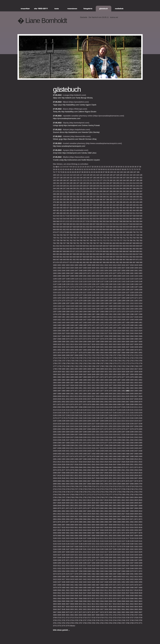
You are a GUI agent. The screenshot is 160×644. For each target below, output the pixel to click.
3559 (132, 596)
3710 (59, 618)
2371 (81, 443)
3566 (72, 599)
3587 (72, 601)
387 (81, 202)
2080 (93, 404)
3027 (102, 528)
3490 (106, 588)
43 (63, 169)
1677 (76, 353)
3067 (93, 533)
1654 (68, 350)
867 (61, 252)
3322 (106, 566)
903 (91, 254)
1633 (68, 347)
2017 (93, 396)
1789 (106, 366)
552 (91, 219)
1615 (81, 344)
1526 (59, 333)
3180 (128, 547)
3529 (93, 593)
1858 (132, 374)
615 (121, 224)
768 (91, 241)
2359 (119, 440)
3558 (128, 596)
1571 (72, 339)
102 (118, 172)
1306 (106, 303)
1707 (115, 355)
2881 (106, 508)
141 (71, 178)
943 (134, 257)
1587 (140, 339)
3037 (55, 530)
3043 (81, 530)
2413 (81, 448)
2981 (85, 522)
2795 (98, 497)
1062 (140, 271)
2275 (119, 429)
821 (88, 246)
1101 (128, 276)
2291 (98, 432)
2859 (102, 506)
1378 (55, 314)
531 (111, 216)
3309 (140, 563)
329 (68, 197)
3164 (59, 547)
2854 (81, 506)
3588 (76, 601)
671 (128, 230)
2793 (89, 497)
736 (74, 238)
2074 (68, 404)
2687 (85, 484)
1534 (93, 333)
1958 (110, 388)
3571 (93, 599)
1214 (72, 293)
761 (68, 241)
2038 (93, 399)
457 (134, 208)
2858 (98, 506)
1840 (55, 374)
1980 (115, 391)
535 (124, 216)
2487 (128, 456)
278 (78, 191)
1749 (115, 361)
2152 (132, 413)
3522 (64, 593)
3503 (72, 590)
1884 (64, 380)
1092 (89, 276)
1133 (85, 282)
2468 (136, 454)
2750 (85, 492)
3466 (93, 585)
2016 (89, 396)
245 (58, 189)
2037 (89, 399)
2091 (140, 404)
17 (90, 167)
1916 (110, 383)
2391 (76, 445)
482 (128, 210)
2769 (76, 495)
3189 (76, 549)
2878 (93, 508)
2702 (59, 486)
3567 (76, 599)
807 (131, 243)
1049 (85, 271)
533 (118, 216)
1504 (55, 331)
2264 (72, 429)
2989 (119, 522)
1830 (102, 372)
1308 (115, 303)
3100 (55, 538)
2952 (140, 517)
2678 (136, 481)
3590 (85, 601)
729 (141, 235)
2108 (123, 407)
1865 (72, 377)
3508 (93, 590)
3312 (64, 566)
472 (94, 210)
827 (108, 246)
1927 (68, 385)
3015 (140, 525)
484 (134, 210)
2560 (81, 467)
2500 (93, 459)
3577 (119, 599)
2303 (59, 435)
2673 (115, 481)
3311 (59, 566)
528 (101, 216)
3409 (119, 577)
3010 (119, 525)
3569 (85, 599)
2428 (55, 451)
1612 (68, 344)
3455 (136, 582)
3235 (93, 555)
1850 (98, 374)
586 (114, 221)
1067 (72, 273)
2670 (102, 481)
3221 (123, 552)
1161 (115, 284)
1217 (85, 293)
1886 (72, 380)
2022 (115, 396)
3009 (115, 525)
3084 (76, 536)
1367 (98, 312)
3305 (123, 563)
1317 (64, 306)
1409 (98, 317)
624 (61, 227)
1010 (98, 265)
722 (118, 235)
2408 (59, 448)
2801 (123, 497)
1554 (89, 336)
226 (84, 186)
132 (131, 175)
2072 (59, 404)
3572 (98, 599)
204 (101, 183)
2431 (68, 451)
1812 (115, 369)
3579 (128, 599)
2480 (98, 456)
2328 (76, 437)
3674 (85, 612)
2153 (136, 413)
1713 (140, 355)
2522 (98, 462)
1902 (140, 380)
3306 (128, 563)
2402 (123, 445)
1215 (76, 293)
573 (71, 221)
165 (61, 180)
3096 (128, 536)
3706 (132, 615)
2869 (55, 508)
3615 (102, 604)
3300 (102, 563)
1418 (136, 317)
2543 (98, 465)
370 (114, 200)
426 (121, 205)
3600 (128, 601)
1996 (93, 394)
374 (128, 200)
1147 (55, 284)
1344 (89, 309)
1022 (59, 268)
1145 (136, 282)
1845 (76, 374)
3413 (136, 577)
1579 (106, 339)
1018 (132, 265)
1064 (59, 273)
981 (81, 262)
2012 (72, 396)
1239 (89, 295)
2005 (132, 394)
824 (98, 246)
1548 (64, 336)
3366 (115, 571)
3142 (55, 544)
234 (111, 186)
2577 (64, 470)
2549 (123, 465)
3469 (106, 585)
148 (94, 178)
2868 (140, 506)
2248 (93, 426)
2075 (72, 404)
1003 (68, 265)
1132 (81, 282)
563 (128, 219)
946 (54, 260)
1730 (123, 358)
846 (81, 249)
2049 (140, 399)
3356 (72, 571)
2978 (72, 522)
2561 (85, 467)
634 (94, 227)
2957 (72, 519)
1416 (128, 317)
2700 (140, 484)
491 (68, 213)
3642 (128, 607)
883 (114, 252)
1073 (98, 273)
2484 (115, 456)
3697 (93, 615)
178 (104, 180)
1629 (140, 344)
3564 (64, 599)
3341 (98, 569)
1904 (59, 383)
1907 (72, 383)
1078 (119, 273)
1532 (85, 333)
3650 (72, 609)
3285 (128, 560)
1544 (136, 333)
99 (109, 172)
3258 (102, 558)
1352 (123, 309)
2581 (81, 470)
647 (138, 227)
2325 (64, 437)
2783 (136, 495)
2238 (140, 424)
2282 (59, 432)
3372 (140, 571)
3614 (98, 604)
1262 (98, 298)
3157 (119, 544)
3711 (64, 618)
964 (114, 260)
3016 (55, 528)
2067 (128, 402)
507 (121, 213)
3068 (98, 533)
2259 (140, 426)
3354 (64, 571)
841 (64, 249)
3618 (115, 604)
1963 (132, 388)
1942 (132, 385)
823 (94, 246)
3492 (115, 588)
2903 (110, 511)
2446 (132, 451)
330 (71, 197)
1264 (106, 298)
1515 (102, 331)
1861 (55, 377)
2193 (128, 418)
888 (131, 252)
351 (141, 197)
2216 (136, 421)
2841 (115, 503)
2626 (93, 476)
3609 (76, 604)
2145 (102, 413)
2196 (140, 418)
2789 (72, 497)
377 (138, 200)
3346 (119, 569)
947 (58, 260)
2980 (81, 522)
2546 (110, 465)
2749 (81, 492)
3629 (72, 607)
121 (94, 175)
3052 (119, 530)
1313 (136, 303)
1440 (140, 320)
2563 (93, 467)
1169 (59, 287)
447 (101, 208)
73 (135, 169)
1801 (68, 369)
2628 (102, 476)
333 (81, 197)
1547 (59, 336)
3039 (64, 530)
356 (68, 200)
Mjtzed (66, 102)
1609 (55, 344)
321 (131, 194)
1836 (128, 372)
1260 (89, 298)
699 (131, 232)
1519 (119, 331)
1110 (76, 279)
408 (61, 205)
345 (121, 197)
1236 (76, 295)
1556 (98, 336)
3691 (68, 615)
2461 (106, 454)
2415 (89, 448)
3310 (55, 566)
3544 (68, 596)
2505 (115, 459)
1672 (55, 353)
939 (121, 257)
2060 (98, 402)
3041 (72, 530)
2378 (110, 443)
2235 (128, 424)
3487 (93, 588)
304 (74, 194)
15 (85, 167)
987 (101, 262)
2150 (123, 413)
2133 (140, 410)
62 (109, 169)
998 (138, 262)
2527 (119, 462)
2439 (102, 451)
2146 (106, 413)
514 (54, 216)
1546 (55, 336)
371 (118, 200)
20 (97, 167)
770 (98, 241)
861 (131, 249)
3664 (132, 609)
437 (68, 208)
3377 (72, 574)
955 (84, 260)
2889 (140, 508)
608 (98, 224)
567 (141, 219)
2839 (106, 503)
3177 (115, 547)
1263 (102, 298)
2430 (64, 451)
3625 (55, 607)
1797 (140, 366)
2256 (128, 426)
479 (118, 210)
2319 (128, 435)
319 (124, 194)
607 (94, 224)
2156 (59, 415)
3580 (132, 599)
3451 (119, 582)
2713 (106, 486)
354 (61, 200)
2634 (128, 476)
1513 (93, 331)
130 (124, 175)
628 (74, 227)
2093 (59, 407)
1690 (132, 353)
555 (101, 219)
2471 (59, 456)
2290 (93, 432)
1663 (106, 350)
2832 (76, 503)
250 (74, 189)
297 (141, 191)
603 (81, 224)
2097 (76, 407)
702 (141, 232)
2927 (123, 514)
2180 (72, 418)
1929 (76, 385)
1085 (59, 276)
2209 (106, 421)
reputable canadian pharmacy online (78, 116)
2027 (136, 396)
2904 (115, 511)
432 (141, 205)
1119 (115, 279)
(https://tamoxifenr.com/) (79, 157)
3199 (119, 549)
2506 (119, 459)
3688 (55, 615)
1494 (102, 328)
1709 (123, 355)
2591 (123, 470)
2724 (64, 489)
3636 (102, 607)
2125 (106, 410)
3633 (89, 607)
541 (54, 219)
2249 (98, 426)
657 (81, 230)
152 (108, 178)
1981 (119, 391)
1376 (136, 312)
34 (131, 167)
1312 (132, 303)
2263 (68, 429)
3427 (106, 579)
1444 (68, 323)
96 (101, 172)
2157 (64, 415)
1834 (119, 372)
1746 (102, 361)
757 (54, 241)
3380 (85, 574)
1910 (85, 383)
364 (94, 200)
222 (71, 186)
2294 (110, 432)
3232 (81, 555)
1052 (98, 271)
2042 (110, 399)
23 (104, 167)
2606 (98, 473)
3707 (136, 615)
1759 (68, 363)
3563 (59, 599)
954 (81, 260)
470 (88, 210)
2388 (64, 445)
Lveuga (66, 95)
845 (78, 249)
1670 (136, 350)
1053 (102, 271)
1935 (102, 385)
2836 (93, 503)
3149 (85, 544)
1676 (72, 353)
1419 (140, 317)
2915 (72, 514)
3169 (81, 547)
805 (124, 243)
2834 (85, 503)
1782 (76, 366)
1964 (136, 388)
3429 (115, 579)
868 (64, 252)
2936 (72, 517)
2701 (55, 486)
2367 (64, 443)
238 (124, 186)
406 (54, 205)
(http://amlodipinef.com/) (79, 123)
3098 (136, 536)
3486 (89, 588)
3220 (119, 552)
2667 (89, 481)
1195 (81, 290)
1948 (68, 388)
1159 (106, 284)
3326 (123, 566)
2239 (55, 426)
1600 (106, 342)
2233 (119, 424)
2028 (140, 396)
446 (98, 208)
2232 (115, 424)
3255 (89, 558)
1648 (132, 347)
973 (54, 262)
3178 (119, 547)
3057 (140, 530)
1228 (132, 293)
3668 (59, 612)
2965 (106, 519)
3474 (128, 585)
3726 (128, 618)
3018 (64, 528)
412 (74, 205)
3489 (102, 588)
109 (54, 175)
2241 (64, 426)
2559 (76, 467)
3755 (72, 623)
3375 (64, 574)
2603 (85, 473)
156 (121, 178)
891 (141, 252)
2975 (59, 522)
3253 (81, 558)
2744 (59, 492)
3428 (110, 579)
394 (104, 202)
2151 (128, 413)
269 (138, 189)
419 (98, 205)
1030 (93, 268)
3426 (102, 579)
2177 (59, 418)
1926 (64, 385)
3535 (119, 593)
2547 (115, 465)
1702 (93, 355)
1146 (140, 282)
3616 (106, 604)
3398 (72, 577)
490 (64, 213)
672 (131, 230)
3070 (106, 533)
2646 (89, 478)
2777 (110, 495)
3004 (93, 525)
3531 (102, 593)
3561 (140, 596)
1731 (128, 358)
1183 (119, 287)
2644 (81, 478)
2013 (76, 396)
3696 (89, 615)
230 (98, 186)
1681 (93, 353)
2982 (89, 522)
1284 (102, 301)
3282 (115, 560)
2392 (81, 445)
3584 (59, 601)
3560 (136, 596)
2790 (76, 497)
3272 (72, 560)
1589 (59, 342)
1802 (72, 369)
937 (114, 257)
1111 (81, 279)
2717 (123, 486)
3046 (93, 530)
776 (118, 241)
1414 (119, 317)
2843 (123, 503)
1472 (98, 325)
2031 (64, 399)
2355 (102, 440)
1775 (136, 363)
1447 (81, 323)
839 (58, 249)
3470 (110, 585)
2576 (59, 470)
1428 (89, 320)
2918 (85, 514)
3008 (110, 525)
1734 (140, 358)
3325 (119, 566)
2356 (106, 440)
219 (61, 186)
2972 (136, 519)
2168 (110, 415)
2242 (68, 426)
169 (74, 180)
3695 (85, 615)
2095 (68, 407)
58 (99, 169)
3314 (72, 566)
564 (131, 219)
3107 (85, 538)
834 (131, 246)
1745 (98, 361)
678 (61, 232)
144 (81, 178)
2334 (102, 437)
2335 (106, 437)
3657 (102, 609)
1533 (89, 333)
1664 (110, 350)
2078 (85, 404)
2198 (59, 421)
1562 (123, 336)
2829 (64, 503)
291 (121, 191)
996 (131, 262)
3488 (98, 588)
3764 (110, 623)
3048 (102, 530)
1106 (59, 279)
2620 (68, 476)
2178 (64, 418)
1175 (85, 287)
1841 (59, 374)
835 (134, 246)
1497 (115, 328)
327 (61, 197)
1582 (119, 339)
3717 (89, 618)
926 (78, 257)
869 (68, 252)
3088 (93, 536)
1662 (102, 350)
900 (81, 254)
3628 (68, 607)
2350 (81, 440)
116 (78, 175)
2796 (102, 497)
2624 (85, 476)
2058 (89, 402)
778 (124, 241)
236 (118, 186)
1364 (85, 312)
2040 (102, 399)
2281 (55, 432)
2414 (85, 448)
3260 (110, 558)
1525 (55, 333)
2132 (136, 410)
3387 (115, 574)
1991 (72, 394)
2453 (72, 454)
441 (81, 208)
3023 (85, 528)
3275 (85, 560)
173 (88, 180)
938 (118, 257)
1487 (72, 328)
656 (78, 230)
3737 (85, 620)
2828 (59, 503)
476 (108, 210)
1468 (81, 325)
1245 (115, 295)
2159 (72, 415)
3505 (81, 590)
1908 (76, 383)
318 (121, 194)
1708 (119, 355)
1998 (102, 394)
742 (94, 238)
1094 (98, 276)
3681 (115, 612)
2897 (85, 511)
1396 (132, 314)
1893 (102, 380)
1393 (119, 314)
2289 (89, 432)
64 (113, 169)
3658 (106, 609)
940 (124, 257)
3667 (55, 612)
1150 (68, 284)
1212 (64, 293)
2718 (128, 486)
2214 (128, 421)
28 (116, 167)
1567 (55, 339)
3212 (85, 552)
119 (88, 175)
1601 (110, 342)
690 (101, 232)
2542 (93, 465)
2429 (59, 451)
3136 (119, 541)
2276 (123, 429)
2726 (72, 489)
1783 (81, 366)
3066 (89, 533)
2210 (110, 421)
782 (138, 241)
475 (104, 210)
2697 (128, 484)
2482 (106, 456)
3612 (89, 604)
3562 (55, 599)
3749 (136, 620)
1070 (85, 273)
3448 (106, 582)
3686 (136, 612)
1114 (93, 279)
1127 (59, 282)
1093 (93, 276)
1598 (98, 342)
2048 (136, 399)
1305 (102, 303)
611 (108, 224)
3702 (115, 615)
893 (58, 254)
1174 (81, 287)
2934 (64, 517)
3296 (85, 563)
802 (114, 243)
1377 (140, 312)
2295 (115, 432)
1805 (85, 369)
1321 (81, 306)
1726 (106, 358)
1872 (102, 377)
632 (88, 227)
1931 (85, 385)
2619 (64, 476)
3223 (132, 552)
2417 (98, 448)
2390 (72, 445)
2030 (59, 399)
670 (124, 230)
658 (84, 230)
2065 (119, 402)
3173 (98, 547)
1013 (110, 265)
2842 (119, 503)
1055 (110, 271)
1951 (81, 388)
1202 (110, 290)
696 (121, 232)
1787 (98, 366)
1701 (89, 355)
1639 (93, 347)
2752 (93, 492)
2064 (115, 402)
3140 (136, 541)
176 (98, 180)
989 (108, 262)
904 (94, 254)
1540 (119, 333)
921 (61, 257)
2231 (110, 424)
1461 (140, 323)
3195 (102, 549)
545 (68, 219)
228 (91, 186)
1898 (123, 380)
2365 (55, 443)
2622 (76, 476)
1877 (123, 377)
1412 (110, 317)
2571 (128, 467)
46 (70, 169)
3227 (59, 555)
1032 (102, 268)
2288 (85, 432)
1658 (85, 350)
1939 (119, 385)
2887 (132, 508)
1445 (72, 323)
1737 (64, 361)
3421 (81, 579)
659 (88, 230)
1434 (115, 320)
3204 (140, 549)
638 (108, 227)
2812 (81, 500)
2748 (76, 492)
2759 (123, 492)
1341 (76, 309)
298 (54, 194)
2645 (85, 478)
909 (111, 254)
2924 (110, 514)
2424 (128, 448)
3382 (93, 574)
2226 (89, 424)
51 (82, 169)
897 (71, 254)
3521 (59, 593)
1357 (55, 312)
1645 (119, 347)
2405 (136, 445)
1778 (59, 366)
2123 (98, 410)
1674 (64, 353)
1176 (89, 287)
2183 (85, 418)
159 (131, 178)
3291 (64, 563)
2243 (72, 426)
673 (134, 230)
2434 (81, 451)
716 (98, 235)
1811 (110, 369)
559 (114, 219)
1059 (128, 271)
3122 (59, 541)
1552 (81, 336)
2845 (132, 503)
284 (98, 191)
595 (54, 224)
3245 (136, 555)
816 (71, 246)
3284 (123, 560)
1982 (123, 391)
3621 (128, 604)
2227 (93, 424)
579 (91, 221)
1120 (119, 279)
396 (111, 202)
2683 (68, 484)
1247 (123, 295)
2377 (106, 443)
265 (124, 189)
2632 (119, 476)
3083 (72, 536)
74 (137, 169)
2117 (72, 410)
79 (61, 172)
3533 (110, 593)
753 (131, 238)
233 (108, 186)
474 (101, 210)
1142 (123, 282)
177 (101, 180)
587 (118, 221)
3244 (132, 555)
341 (108, 197)
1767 (102, 363)
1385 (85, 314)
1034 (110, 268)
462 (61, 210)
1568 (59, 339)
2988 (115, 522)
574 (74, 221)
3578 (123, 599)
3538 (132, 593)
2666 (85, 481)
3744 (115, 620)
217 (54, 186)
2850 (64, 506)
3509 (98, 590)
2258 (136, 426)
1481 (136, 325)
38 (140, 167)
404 (138, 202)
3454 (132, 582)
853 (104, 249)
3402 (89, 577)
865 (54, 252)
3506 (85, 590)
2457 (89, 454)
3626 (59, 607)
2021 (110, 396)
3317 (85, 566)
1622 (110, 344)
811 (54, 246)
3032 (123, 528)
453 (121, 208)
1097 (110, 276)
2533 (55, 465)
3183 (140, 547)
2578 (68, 470)
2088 (128, 404)
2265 (76, 429)
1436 (123, 320)
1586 (136, 339)
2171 (123, 415)
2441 (110, 451)
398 (118, 202)
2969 (123, 519)
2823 (128, 500)
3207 (64, 552)
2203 (81, 421)
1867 (81, 377)
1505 (59, 331)
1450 (93, 323)
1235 (72, 295)
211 (124, 183)
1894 (106, 380)
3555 (115, 596)
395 (108, 202)
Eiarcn (66, 109)
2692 (106, 484)
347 (128, 197)
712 (84, 235)
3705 (128, 615)
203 (98, 183)
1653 (64, 350)
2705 (72, 486)
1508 (72, 331)
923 (68, 257)
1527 (64, 333)
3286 (132, 560)
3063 (76, 533)
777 (121, 241)
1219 (93, 293)
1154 (85, 284)
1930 (81, 385)
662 (98, 230)
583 (104, 221)
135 (141, 175)
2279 (136, 429)
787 (64, 243)
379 (54, 202)
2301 (140, 432)
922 (64, 257)
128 (118, 175)
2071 (55, 404)
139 (64, 178)
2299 (132, 432)
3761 (98, 623)
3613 (93, 604)
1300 (81, 303)
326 (58, 197)
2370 (76, 443)
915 (131, 254)
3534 (115, 593)
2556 (64, 467)
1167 (140, 284)
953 (78, 260)
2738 (123, 489)
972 (141, 260)
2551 (132, 465)
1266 (115, 298)
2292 (102, 432)
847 (84, 249)
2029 (55, 399)
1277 (72, 301)
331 (74, 197)
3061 (68, 533)
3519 (140, 590)
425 (118, 205)
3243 (128, 555)
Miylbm (66, 157)
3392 (136, 574)
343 (114, 197)
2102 (98, 407)
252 (81, 189)
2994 (140, 522)
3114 (115, 538)
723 (121, 235)
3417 (64, 579)
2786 (59, 497)
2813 (85, 500)
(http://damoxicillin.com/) (80, 136)
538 (134, 216)
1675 (68, 353)
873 (81, 252)
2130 (128, 410)
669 (121, 230)
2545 (106, 465)
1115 (98, 279)
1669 (132, 350)
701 (138, 232)
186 (131, 180)
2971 (132, 519)
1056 (115, 271)
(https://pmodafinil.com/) (79, 102)
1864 (68, 377)
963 (111, 260)
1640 (98, 347)
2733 (102, 489)
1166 (136, 284)
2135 (59, 413)
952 (74, 260)
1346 (98, 309)
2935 (68, 517)
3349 (132, 569)
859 (124, 249)
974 (58, 262)
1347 (102, 309)
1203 (115, 290)
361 (84, 200)
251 (78, 189)
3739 (93, 620)
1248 (128, 295)
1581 (115, 339)
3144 (64, 544)
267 (131, 189)
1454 (110, 323)
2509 (132, 459)
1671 (140, 350)
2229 (102, 424)
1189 (55, 290)
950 (68, 260)
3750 (140, 620)
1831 (106, 372)
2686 (81, 484)
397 (114, 202)
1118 (110, 279)
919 (54, 257)
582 (101, 221)
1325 (98, 306)
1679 (85, 353)
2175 (140, 415)
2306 (72, 435)
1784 (85, 366)
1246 (119, 295)
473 (98, 210)
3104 (72, 538)
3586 (68, 601)
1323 (89, 306)
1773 (128, 363)
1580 (110, 339)
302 (68, 194)
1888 (81, 380)
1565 (136, 336)
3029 (110, 528)
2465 (123, 454)
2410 (68, 448)
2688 (89, 484)
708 (71, 235)
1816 (132, 369)
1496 (110, 328)
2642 (72, 478)
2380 (119, 443)
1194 (76, 290)
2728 (81, 489)
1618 (93, 344)
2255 (123, 426)
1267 (119, 298)
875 (88, 252)
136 (54, 178)
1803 (76, 369)
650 (58, 230)
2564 (98, 467)
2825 (136, 500)
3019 (68, 528)
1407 (89, 317)
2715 (115, 486)
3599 (123, 601)
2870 (59, 508)
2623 (81, 476)
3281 (110, 560)
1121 (123, 279)
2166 (102, 415)
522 (81, 216)
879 (101, 252)
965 (118, 260)
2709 (89, 486)
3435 (140, 579)
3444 (89, 582)
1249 (132, 295)
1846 (81, 374)
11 (76, 167)
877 (94, 252)
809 (138, 243)
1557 (102, 336)
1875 (115, 377)
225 (81, 186)
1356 (140, 309)
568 (54, 221)
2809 (68, 500)
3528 (89, 593)
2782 (132, 495)
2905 (119, 511)
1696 (68, 355)
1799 (59, 369)
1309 (119, 303)
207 (111, 183)
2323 (55, 437)
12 (78, 167)
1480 (132, 325)
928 (84, 257)
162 (141, 178)
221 (68, 186)
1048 (81, 271)
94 (97, 172)
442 (84, 208)
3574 (106, 599)
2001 (115, 394)
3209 (72, 552)
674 (138, 230)
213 (131, 183)
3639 (115, 607)
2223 (76, 424)
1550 (72, 336)
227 (88, 186)
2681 (59, 484)
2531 (136, 462)
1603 (119, 342)
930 (91, 257)
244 (54, 189)
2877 (89, 508)
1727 (110, 358)
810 (141, 243)
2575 (55, 470)
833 (128, 246)
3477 (140, 585)
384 (71, 202)
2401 (119, 445)
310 (94, 194)
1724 (98, 358)
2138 (72, 413)
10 (74, 167)
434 (58, 208)
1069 (81, 273)
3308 (136, 563)
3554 (110, 596)
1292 (136, 301)
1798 (55, 369)
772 (104, 241)
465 (71, 210)
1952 (85, 388)
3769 (132, 623)
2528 (123, 462)
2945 (110, 517)
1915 (106, 383)
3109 (93, 538)
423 (111, 205)
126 (111, 175)
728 (138, 235)
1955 (98, 388)
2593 (132, 470)
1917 (115, 383)
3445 (93, 582)
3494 (123, 588)
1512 (89, 331)
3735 (76, 620)
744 (101, 238)
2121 (89, 410)
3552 (102, 596)
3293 (72, 563)
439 (74, 208)
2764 (55, 495)
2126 (110, 410)
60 (104, 169)
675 (141, 230)
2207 (98, 421)
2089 (132, 404)
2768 (72, 495)
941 (128, 257)
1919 (123, 383)
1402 (68, 317)
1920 (128, 383)
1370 (110, 312)
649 (54, 230)
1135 (93, 282)
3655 (93, 609)
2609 (110, 473)
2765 (59, 495)
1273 (55, 301)
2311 (93, 435)
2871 (64, 508)
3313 (68, 566)
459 (141, 208)
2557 (68, 467)
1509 (76, 331)
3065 (85, 533)
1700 (85, 355)
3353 (59, 571)
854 (108, 249)
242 (138, 186)
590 (128, 221)
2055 (76, 402)
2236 (132, 424)
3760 (93, 623)
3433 (132, 579)
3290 (59, 563)
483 (131, 210)
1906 (68, 383)
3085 (81, 536)
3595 (106, 601)
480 (121, 210)
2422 (119, 448)
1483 (55, 328)
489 (61, 213)
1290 (128, 301)
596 (58, 224)
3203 (136, 549)
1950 (76, 388)
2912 (59, 514)
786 (61, 243)
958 (94, 260)
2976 (64, 522)
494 (78, 213)
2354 (98, 440)
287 (108, 191)
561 (121, 219)
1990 (68, 394)
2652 (115, 478)
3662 (123, 609)
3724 (119, 618)
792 (81, 243)
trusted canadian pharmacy (74, 143)
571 (64, 221)
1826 (85, 372)
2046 (128, 399)
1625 (123, 344)
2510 (136, 459)
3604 (55, 604)
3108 (89, 538)
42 (61, 169)
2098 (81, 407)
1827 (89, 372)
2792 (85, 497)
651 (61, 230)
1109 (72, 279)
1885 (68, 380)
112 (64, 175)
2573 (136, 467)
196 (74, 183)
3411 (128, 577)
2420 (110, 448)
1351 (119, 309)
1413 (115, 317)
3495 (128, 588)
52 (85, 169)
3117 (128, 538)
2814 (89, 500)
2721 (140, 486)
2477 (85, 456)
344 (118, 197)
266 (128, 189)
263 (118, 189)
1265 (110, 298)
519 (71, 216)
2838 (102, 503)
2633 (123, 476)
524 (88, 216)
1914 (102, 383)
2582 (85, 470)
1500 (128, 328)
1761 (76, 363)
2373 (89, 443)
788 (68, 243)
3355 (68, 571)
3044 (85, 530)
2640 (64, 478)
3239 (110, 555)
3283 (119, 560)
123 (101, 175)
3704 (123, 615)
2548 (119, 465)
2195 (136, 418)
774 (111, 241)
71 (130, 169)
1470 (89, 325)
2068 (132, 402)
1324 (93, 306)
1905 (64, 383)
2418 (102, 448)
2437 (93, 451)
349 (134, 197)
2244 (76, 426)
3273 (76, 560)
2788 (68, 497)
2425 (132, 448)
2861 (110, 506)
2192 (123, 418)
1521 (128, 331)
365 (98, 200)
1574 (85, 339)
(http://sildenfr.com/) (78, 95)
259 (104, 189)
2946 (115, 517)
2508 (128, 459)
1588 (55, 342)
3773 (59, 626)
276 (71, 191)
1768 (106, 363)
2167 (106, 415)
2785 (55, 497)
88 (82, 172)
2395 (93, 445)
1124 (136, 279)
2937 (76, 517)
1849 (93, 374)
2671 (106, 481)
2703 (64, 486)
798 (101, 243)
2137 (68, 413)
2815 (93, 500)
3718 (93, 618)
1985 (136, 391)
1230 (140, 293)
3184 (55, 549)
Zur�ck (56, 167)
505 (114, 213)
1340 (72, 309)
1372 (119, 312)
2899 (93, 511)
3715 (81, 618)
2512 (55, 462)
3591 (89, 601)
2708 (85, 486)
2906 (123, 511)
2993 (136, 522)
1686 (115, 353)
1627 (132, 344)
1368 (102, 312)
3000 (76, 525)
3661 (119, 609)
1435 (119, 320)
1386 (89, 314)
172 (84, 180)
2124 (102, 410)
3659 (110, 609)
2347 (68, 440)
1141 (119, 282)
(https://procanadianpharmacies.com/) (109, 116)
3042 (76, 530)
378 (141, 200)
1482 (140, 325)
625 (64, 227)
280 (84, 191)
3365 (110, 571)
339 (101, 197)
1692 (140, 353)
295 (134, 191)
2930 (136, 514)
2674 (119, 481)
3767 (123, 623)
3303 (115, 563)
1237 (81, 295)
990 (111, 262)
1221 (102, 293)
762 (71, 241)
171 (81, 180)
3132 (102, 541)
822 (91, 246)
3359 (85, 571)
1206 (128, 290)
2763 (140, 492)
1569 (64, 339)
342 (111, 197)
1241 (98, 295)
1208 (136, 290)
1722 (89, 358)
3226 (55, 555)
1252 (55, 298)
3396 (64, 577)
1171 (68, 287)
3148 (81, 544)
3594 (102, 601)
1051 (93, 271)
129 (121, 175)
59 (101, 169)
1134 (89, 282)
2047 (132, 399)
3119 (136, 538)
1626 (128, 344)
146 (88, 178)
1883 (59, 380)
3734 (72, 620)
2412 (76, 448)
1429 (93, 320)
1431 (102, 320)
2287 (81, 432)
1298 (72, 303)
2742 (140, 489)
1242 (102, 295)
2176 (55, 418)
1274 (59, 301)
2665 (81, 481)
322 (134, 194)
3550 (93, 596)
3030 (115, 528)
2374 (93, 443)
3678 (102, 612)
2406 (140, 445)
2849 (59, 506)
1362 (76, 312)
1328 (110, 306)
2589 (115, 470)
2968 (119, 519)
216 (141, 183)
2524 (106, 462)
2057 (85, 402)
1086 (64, 276)
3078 (140, 533)
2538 (76, 465)
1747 (106, 361)
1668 (128, 350)
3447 (102, 582)
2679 (140, 481)
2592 (128, 470)
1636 (81, 347)
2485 (119, 456)
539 (138, 216)
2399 (110, 445)
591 (131, 221)
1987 (55, 394)
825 (101, 246)
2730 (89, 489)
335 (88, 197)
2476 (81, 456)
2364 (140, 440)
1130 (72, 282)
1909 (81, 383)
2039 (98, 399)
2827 (55, 503)
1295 (59, 303)
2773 (93, 495)
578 (88, 221)
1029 (89, 268)
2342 (136, 437)
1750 (119, 361)
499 (94, 213)
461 (58, 210)
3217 (106, 552)
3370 (132, 571)
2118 (76, 410)
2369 (72, 443)
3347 (123, 569)
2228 (98, 424)
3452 (123, 582)
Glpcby (66, 123)
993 (121, 262)
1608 (140, 342)
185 (128, 180)
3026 (98, 528)
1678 (81, 353)
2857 (93, 506)
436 (64, 208)
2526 (115, 462)
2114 (59, 410)
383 (68, 202)
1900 (132, 380)
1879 (132, 377)
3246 (140, 555)
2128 (119, 410)
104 (125, 172)
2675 (123, 481)
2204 (85, 421)
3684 (128, 612)
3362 (98, 571)
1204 (119, 290)
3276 (89, 560)
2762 (136, 492)
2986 (106, 522)
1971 (76, 391)
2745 (64, 492)
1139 (110, 282)
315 (111, 194)
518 (68, 216)
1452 (102, 323)
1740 (76, 361)
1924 (55, 385)
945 (141, 257)
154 (114, 178)
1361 (72, 312)
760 (64, 241)
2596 (55, 473)
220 (64, 186)
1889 (85, 380)
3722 (110, 618)
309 (91, 194)
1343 (85, 309)
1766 (98, 363)
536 (128, 216)
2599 (68, 473)
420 (101, 205)
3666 (140, 609)
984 (91, 262)
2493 (64, 459)
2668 (93, 481)
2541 (89, 465)
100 (111, 172)
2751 (89, 492)
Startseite (84, 17)
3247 (55, 558)
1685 (110, 353)
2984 (98, 522)
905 (98, 254)
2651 (110, 478)
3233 (85, 555)
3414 (140, 577)
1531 (81, 333)
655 (74, 230)
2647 (93, 478)
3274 (81, 560)
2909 (136, 511)
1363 (81, 312)
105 (128, 172)
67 (120, 169)
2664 (76, 481)
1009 (93, 265)
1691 (136, 353)
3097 (132, 536)
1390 (106, 314)
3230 (72, 555)
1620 (102, 344)
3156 (115, 544)
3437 (59, 582)
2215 (132, 421)
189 (141, 180)
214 (134, 183)
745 (104, 238)
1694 (59, 355)
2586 (102, 470)
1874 (110, 377)
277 (74, 191)
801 (111, 243)
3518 (136, 590)
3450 (115, 582)
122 (98, 175)
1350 (115, 309)
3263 (123, 558)
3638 (110, 607)
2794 (93, 497)
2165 (98, 415)
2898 (89, 511)
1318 (68, 306)
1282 (93, 301)
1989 (64, 394)
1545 (140, 333)
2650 (106, 478)
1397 (136, 314)
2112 (140, 407)
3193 (93, 549)
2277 (128, 429)
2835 (89, 503)
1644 (115, 347)
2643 (76, 478)
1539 (115, 333)
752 (128, 238)
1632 (64, 347)
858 (121, 249)
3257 (98, 558)
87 (80, 172)
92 (92, 172)
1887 (76, 380)
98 (106, 172)
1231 (55, 295)
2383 (132, 443)
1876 (119, 377)
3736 (81, 620)
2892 (64, 511)
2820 (115, 500)
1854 (115, 374)
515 (58, 216)
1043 (59, 271)
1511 (85, 331)
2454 (76, 454)
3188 (72, 549)
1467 (76, 325)
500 (98, 213)
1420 (55, 320)
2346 (64, 440)
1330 (119, 306)
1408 (93, 317)
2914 (68, 514)
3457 (55, 585)
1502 (136, 328)
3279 (102, 560)
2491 (55, 459)
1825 (81, 372)
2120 (85, 410)
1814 (123, 369)
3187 (68, 549)
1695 (64, 355)
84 (73, 172)
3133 (106, 541)
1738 (68, 361)
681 (71, 232)
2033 (72, 399)
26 (112, 167)
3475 (132, 585)
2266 (81, 429)
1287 (115, 301)
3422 (85, 579)
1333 (132, 306)
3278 (98, 560)
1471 (93, 325)
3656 (98, 609)
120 (91, 175)
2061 (102, 402)
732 (61, 238)
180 (111, 180)
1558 (106, 336)
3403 (93, 577)
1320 (76, 306)
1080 (128, 273)
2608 (106, 473)
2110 (132, 407)
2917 (81, 514)
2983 (93, 522)
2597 (59, 473)
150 (101, 178)
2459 (98, 454)
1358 (59, 312)
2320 (132, 435)
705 (61, 235)
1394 (123, 314)
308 (88, 194)
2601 (76, 473)
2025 (128, 396)
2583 (89, 470)
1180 (106, 287)
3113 (110, 538)
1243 (106, 295)
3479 (59, 588)
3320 (98, 566)
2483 (110, 456)
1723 (93, 358)
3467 (98, 585)
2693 (110, 484)
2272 (106, 429)
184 (124, 180)
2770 (81, 495)
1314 (140, 303)
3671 (72, 612)
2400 (115, 445)
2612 (123, 473)
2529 (128, 462)
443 (88, 208)
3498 (140, 588)
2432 (72, 451)
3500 (59, 590)
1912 (93, 383)
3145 (68, 544)
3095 (123, 536)
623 (58, 227)
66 (118, 169)
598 (64, 224)
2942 (98, 517)
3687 (140, 612)
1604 (123, 342)
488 (58, 213)
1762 (81, 363)
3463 (81, 585)
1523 (136, 331)
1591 (68, 342)
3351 (140, 569)
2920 (93, 514)
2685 (76, 484)
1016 (123, 265)
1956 (102, 388)
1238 (85, 295)
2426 (136, 448)
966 (121, 260)
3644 (136, 607)
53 (87, 169)
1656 (76, 350)
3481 (68, 588)
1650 (140, 347)
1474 (106, 325)
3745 (119, 620)
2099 (85, 407)
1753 (132, 361)
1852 (106, 374)
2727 (76, 489)
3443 (85, 582)
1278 (76, 301)
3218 (110, 552)
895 (64, 254)
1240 (93, 295)
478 (114, 210)
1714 (55, 358)
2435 (85, 451)
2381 (123, 443)
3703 (119, 615)
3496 (132, 588)
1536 (102, 333)
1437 (128, 320)
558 (111, 219)
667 (114, 230)
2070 (140, 402)
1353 (128, 309)
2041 (106, 399)
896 (68, 254)
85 (75, 172)
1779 (64, 366)
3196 (106, 549)
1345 (93, 309)
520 (74, 216)
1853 (110, 374)
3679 (106, 612)
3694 (81, 615)
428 (128, 205)
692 (108, 232)
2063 (110, 402)
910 (114, 254)
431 (138, 205)
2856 (89, 506)
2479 (93, 456)
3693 (76, 615)
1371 (115, 312)
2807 (59, 500)
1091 (85, 276)
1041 (140, 268)
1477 (119, 325)
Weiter (73, 626)
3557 (123, 596)
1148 (59, 284)
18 (93, 167)
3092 (110, 536)
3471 (115, 585)
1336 (55, 309)
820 (84, 246)
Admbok (66, 136)
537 (131, 216)
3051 (115, 530)
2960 (85, 519)
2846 (136, 503)
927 (81, 257)
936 (111, 257)
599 (68, 224)
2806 (55, 500)
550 (84, 219)
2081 (98, 404)
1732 (132, 358)
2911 (55, 514)
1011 (102, 265)
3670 (68, 612)
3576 (115, 599)
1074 (102, 273)
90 (87, 172)
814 (64, 246)
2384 (136, 443)
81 (66, 172)
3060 (64, 533)
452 (118, 208)
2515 (68, 462)
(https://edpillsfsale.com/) (80, 130)
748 (114, 238)
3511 (106, 590)
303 (71, 194)
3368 (123, 571)
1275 (64, 301)
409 (64, 205)
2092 (55, 407)
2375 (98, 443)
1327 (106, 306)
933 (101, 257)
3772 (55, 626)
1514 (98, 331)
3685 (132, 612)
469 (84, 210)
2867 (136, 506)
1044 (64, 271)
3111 (102, 538)
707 (68, 235)
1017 (128, 265)
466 (74, 210)
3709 (55, 618)
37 (138, 167)
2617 (55, 476)
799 (104, 243)
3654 (89, 609)
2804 (136, 497)
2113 (55, 410)
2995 (55, 525)
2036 (85, 399)
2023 (119, 396)
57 (97, 169)
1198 (93, 290)
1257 (76, 298)
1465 (68, 325)
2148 (115, 413)
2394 (89, 445)
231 (101, 186)
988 (104, 262)
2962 (93, 519)
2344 (55, 440)
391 (94, 202)
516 (61, 216)
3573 (102, 599)
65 (116, 169)
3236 (98, 555)
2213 (123, 421)
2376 (102, 443)
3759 (89, 623)
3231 (76, 555)
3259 (106, 558)
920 (58, 257)
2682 (64, 484)
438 (71, 208)
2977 (68, 522)
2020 (106, 396)
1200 (102, 290)
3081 (64, 536)
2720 (136, 486)
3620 (123, 604)
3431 (123, 579)
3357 (76, 571)
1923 (140, 383)
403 (134, 202)
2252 (110, 426)
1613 (72, 344)
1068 (76, 273)
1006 (81, 265)
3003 (89, 525)
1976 (98, 391)
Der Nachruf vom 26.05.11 (99, 17)
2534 (59, 465)
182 (118, 180)
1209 (140, 290)
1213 (68, 293)
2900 (98, 511)
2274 (115, 429)
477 (111, 210)
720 (111, 235)
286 (104, 191)
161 (138, 178)
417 (91, 205)
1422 (64, 320)
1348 (106, 309)
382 (64, 202)
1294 (55, 303)
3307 (132, 563)
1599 (102, 342)
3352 (55, 571)
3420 (76, 579)
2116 (68, 410)
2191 (119, 418)
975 (61, 262)
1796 (136, 366)
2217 (140, 421)
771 (101, 241)
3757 (81, 623)
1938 (115, 385)
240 (131, 186)
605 (88, 224)
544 (64, 219)
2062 (106, 402)
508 (124, 213)
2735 (110, 489)
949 (64, 260)
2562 (89, 467)
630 (81, 227)
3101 (59, 538)
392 (98, 202)
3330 (140, 566)
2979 (76, 522)
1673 (59, 353)
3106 (81, 538)
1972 (81, 391)
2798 (110, 497)
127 (114, 175)
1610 (59, 344)
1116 (102, 279)
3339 (89, 569)
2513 (59, 462)
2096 (72, 407)
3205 (55, 552)
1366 (93, 312)
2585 (98, 470)
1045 (68, 271)
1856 (123, 374)
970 (134, 260)
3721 (106, 618)
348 (131, 197)
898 (74, 254)
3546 (76, 596)
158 (128, 178)
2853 (76, 506)
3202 (132, 549)
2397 (102, 445)
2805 (140, 497)
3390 (128, 574)
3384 (102, 574)
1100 (123, 276)
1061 (136, 271)
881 (108, 252)
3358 (81, 571)
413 (78, 205)
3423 (89, 579)
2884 (119, 508)
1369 (106, 312)
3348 (128, 569)
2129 (123, 410)
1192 (68, 290)
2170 (119, 415)
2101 (93, 407)
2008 (55, 396)
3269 (59, 560)
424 (114, 205)
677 (58, 232)
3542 (59, 596)
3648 (64, 609)
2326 (68, 437)
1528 (68, 333)
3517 (132, 590)
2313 (102, 435)
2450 (59, 454)
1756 (55, 363)
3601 (132, 601)
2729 (85, 489)
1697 (72, 355)
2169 (115, 415)
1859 (136, 374)
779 (128, 241)
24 (107, 167)
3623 (136, 604)
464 (68, 210)
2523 (102, 462)
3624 (140, 604)
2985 (102, 522)
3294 (76, 563)
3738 (89, 620)
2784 (140, 495)
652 (64, 230)
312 (101, 194)
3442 (81, 582)
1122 (128, 279)
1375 (132, 312)
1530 (76, 333)
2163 (89, 415)
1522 (132, 331)
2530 (132, 462)
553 (94, 219)
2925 (115, 514)
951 (71, 260)
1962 (128, 388)
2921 (98, 514)
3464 (85, 585)
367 (104, 200)
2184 (89, 418)
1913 (98, 383)
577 (84, 221)
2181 (76, 418)
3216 (102, 552)
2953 (55, 519)
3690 (64, 615)
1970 (72, 391)
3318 (89, 566)
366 (101, 200)
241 (134, 186)
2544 (102, 465)
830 (118, 246)
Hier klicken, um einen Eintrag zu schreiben (71, 164)
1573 (81, 339)
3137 (123, 541)
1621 (106, 344)
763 (74, 241)
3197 (110, 549)
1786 (93, 366)
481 (124, 210)
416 (88, 205)
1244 (110, 295)
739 (84, 238)
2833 (81, 503)
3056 (136, 530)
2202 (76, 421)
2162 (85, 415)
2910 (140, 511)
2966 (110, 519)
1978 (106, 391)
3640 (119, 607)
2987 (110, 522)
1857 (128, 374)
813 (61, 246)
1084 (55, 276)
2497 (81, 459)
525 (91, 216)
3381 (89, 574)
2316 (115, 435)
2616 (140, 473)
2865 (128, 506)
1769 (110, 363)
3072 (115, 533)
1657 (81, 350)
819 (81, 246)
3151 (93, 544)
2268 (89, 429)
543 (61, 219)
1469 (85, 325)
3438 (64, 582)
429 (131, 205)
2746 (68, 492)
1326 (102, 306)
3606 (64, 604)
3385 (106, 574)
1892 (98, 380)
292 (124, 191)
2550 (128, 465)
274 (64, 191)
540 (141, 216)
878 (98, 252)
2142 (89, 413)
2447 (136, 451)
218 (58, 186)
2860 (106, 506)
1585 (132, 339)
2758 (119, 492)
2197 (55, 421)
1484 (59, 328)
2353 (93, 440)
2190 (115, 418)
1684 (106, 353)
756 (141, 238)
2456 (85, 454)
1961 (123, 388)
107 (135, 172)
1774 (132, 363)
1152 (76, 284)
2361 (128, 440)
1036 (119, 268)
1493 (98, 328)
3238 (106, 555)
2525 (110, 462)
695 (118, 232)
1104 (140, 276)
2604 (89, 473)
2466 (128, 454)
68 (123, 169)
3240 (115, 555)
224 (78, 186)
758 (58, 241)
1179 (102, 287)
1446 (76, 323)
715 (94, 235)
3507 (89, 590)
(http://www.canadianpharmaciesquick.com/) (104, 143)
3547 (81, 596)
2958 (76, 519)
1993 (81, 394)
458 (138, 208)
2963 (98, 519)
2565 (102, 467)
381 (61, 202)
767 (88, 241)
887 (128, 252)
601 (74, 224)
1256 (72, 298)
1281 (89, 301)
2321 (136, 435)
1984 (132, 391)
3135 (115, 541)
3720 (102, 618)
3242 (123, 555)
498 (91, 213)
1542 (128, 333)
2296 (119, 432)
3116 (123, 538)
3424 (93, 579)
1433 (110, 320)
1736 (59, 361)
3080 (59, 536)
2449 (55, 454)
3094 (119, 536)
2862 (115, 506)
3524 (72, 593)
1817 (136, 369)
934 (104, 257)
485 (138, 210)
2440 (106, 451)
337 (94, 197)
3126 (76, 541)
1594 (81, 342)
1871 (98, 377)
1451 (98, 323)
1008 (89, 265)
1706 (110, 355)
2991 (128, 522)
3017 (59, 528)
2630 (110, 476)
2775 (102, 495)
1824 (76, 372)
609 (101, 224)
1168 (55, 287)
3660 (115, 609)
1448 (85, 323)
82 (68, 172)
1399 (55, 317)
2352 (89, 440)
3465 (89, 585)
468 (81, 210)
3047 (98, 530)
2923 (106, 514)
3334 (68, 569)
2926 (119, 514)
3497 (136, 588)
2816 (98, 500)
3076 (132, 533)
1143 (128, 282)
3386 (110, 574)
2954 (59, 519)
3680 (110, 612)
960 (101, 260)
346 (124, 197)
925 (74, 257)
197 (78, 183)
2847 (140, 503)
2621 (72, 476)
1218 (89, 293)
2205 (89, 421)
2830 (68, 503)
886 (124, 252)
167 (68, 180)
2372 (85, 443)
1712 (136, 355)
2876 (85, 508)
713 (88, 235)
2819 (110, 500)
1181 (110, 287)
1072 (93, 273)
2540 (85, 465)
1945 (55, 388)
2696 (123, 484)
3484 (81, 588)
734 (68, 238)
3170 (85, 547)
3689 (59, 615)
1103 (136, 276)
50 (80, 169)
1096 (106, 276)
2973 (140, 519)
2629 (106, 476)
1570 (68, 339)
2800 (119, 497)
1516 (106, 331)
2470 (55, 456)
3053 (123, 530)
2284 (68, 432)
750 (121, 238)
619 (134, 224)
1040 (136, 268)
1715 (59, 358)
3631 (81, 607)
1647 (128, 347)
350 (138, 197)
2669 (98, 481)
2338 (119, 437)
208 (114, 183)
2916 (76, 514)
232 (104, 186)
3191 (85, 549)
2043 (115, 399)
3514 (119, 590)
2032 (68, 399)
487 (54, 213)
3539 (136, 593)
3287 (136, 560)
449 (108, 208)
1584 (128, 339)
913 (124, 254)
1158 (102, 284)
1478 (123, 325)
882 (111, 252)
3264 (128, 558)
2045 (123, 399)
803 (118, 243)
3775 (68, 626)
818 (78, 246)
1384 (81, 314)
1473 (102, 325)
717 (101, 235)
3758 (85, 623)
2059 (93, 402)
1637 (85, 347)
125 (108, 175)
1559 (110, 336)
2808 (64, 500)
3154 (106, 544)
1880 (136, 377)
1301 (85, 303)
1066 (68, 273)
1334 (136, 306)
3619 (119, 604)
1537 (106, 333)
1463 (59, 325)
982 (84, 262)
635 (98, 227)
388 (84, 202)
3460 (68, 585)
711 (81, 235)
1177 (93, 287)
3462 (76, 585)
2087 (123, 404)
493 (74, 213)
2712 (102, 486)
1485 (64, 328)
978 (71, 262)
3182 (136, 547)
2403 (128, 445)
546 (71, 219)
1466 (72, 325)
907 (104, 254)
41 (59, 169)
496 (84, 213)
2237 (136, 424)
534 (121, 216)
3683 (123, 612)
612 (111, 224)
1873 (106, 377)
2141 (85, 413)
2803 (132, 497)
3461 (72, 585)
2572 (132, 467)
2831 (72, 503)
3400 (81, 577)
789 (71, 243)
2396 (98, 445)
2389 (68, 445)
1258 (81, 298)
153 (111, 178)
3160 (132, 544)
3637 (106, 607)
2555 (59, 467)
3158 (123, 544)
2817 (102, 500)
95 (99, 172)
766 (84, 241)
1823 (72, 372)
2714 (110, 486)
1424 (72, 320)
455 (128, 208)
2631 (115, 476)
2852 (72, 506)
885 (121, 252)
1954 (93, 388)
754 (134, 238)
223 (74, 186)
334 (84, 197)
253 (84, 189)
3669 (64, 612)
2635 (132, 476)
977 (68, 262)
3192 (89, 549)
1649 (136, 347)
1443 (64, 323)
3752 (59, 623)
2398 (106, 445)
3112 (106, 538)
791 (78, 243)
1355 (136, 309)
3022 (81, 528)
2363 (136, 440)
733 (64, 238)
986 (98, 262)
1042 (55, 271)
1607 (136, 342)
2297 (123, 432)
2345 (59, 440)
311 (98, 194)
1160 (110, 284)
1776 (140, 363)
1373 (123, 312)
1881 (140, 377)
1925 (59, 385)
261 (111, 189)
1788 (102, 366)
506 (118, 213)
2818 (106, 500)
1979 (110, 391)
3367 (119, 571)
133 (134, 175)
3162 (140, 544)
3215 (98, 552)
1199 (98, 290)
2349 (76, 440)
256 (94, 189)
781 (134, 241)
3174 (102, 547)
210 (121, 183)
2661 (64, 481)
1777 (55, 366)
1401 (64, 317)
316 (114, 194)
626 (68, 227)
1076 (110, 273)
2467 (132, 454)
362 (88, 200)
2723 (59, 489)
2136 (64, 413)
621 (141, 224)
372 (121, 200)
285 (101, 191)
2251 (106, 426)
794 (88, 243)
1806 (89, 369)
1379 (59, 314)
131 (128, 175)
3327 (128, 566)
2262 (64, 429)
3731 (59, 620)
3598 (119, 601)
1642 (106, 347)
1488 (76, 328)
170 (78, 180)
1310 (123, 303)
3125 (72, 541)
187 (134, 180)
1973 (85, 391)
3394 (55, 577)
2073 (64, 404)
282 (91, 191)
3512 (110, 590)
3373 (55, 574)
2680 (55, 484)
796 (94, 243)
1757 (59, 363)
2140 (81, 413)
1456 (119, 323)
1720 (81, 358)
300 (61, 194)
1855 (119, 374)
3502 (68, 590)
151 (104, 178)
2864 (123, 506)
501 (101, 213)
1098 (115, 276)
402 (131, 202)
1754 (136, 361)
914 (128, 254)
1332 (128, 306)
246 (61, 189)
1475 (110, 325)
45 (68, 169)
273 (61, 191)
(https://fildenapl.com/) (78, 109)
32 (126, 167)
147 (91, 178)
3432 (128, 579)
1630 (55, 347)
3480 (64, 588)
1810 (106, 369)
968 (128, 260)
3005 (98, 525)
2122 (93, 410)
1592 (72, 342)
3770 (136, 623)
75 (139, 169)
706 (64, 235)
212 (128, 183)
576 (81, 221)
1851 (102, 374)
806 (128, 243)
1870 (93, 377)
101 (115, 172)
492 (71, 213)
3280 (106, 560)
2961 (89, 519)
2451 (64, 454)
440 (78, 208)
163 (54, 180)
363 (91, 200)
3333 (64, 569)
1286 (110, 301)
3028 (106, 528)
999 (141, 262)
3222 (128, 552)
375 (131, 200)
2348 (72, 440)
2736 (115, 489)
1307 (110, 303)
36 (135, 167)
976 (64, 262)
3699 (102, 615)
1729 (119, 358)
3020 (72, 528)
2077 (81, 404)
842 (68, 249)
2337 (115, 437)
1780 (68, 366)
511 (134, 213)
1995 (89, 394)
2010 (64, 396)
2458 (93, 454)
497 (88, 213)
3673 (81, 612)
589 (124, 221)
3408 (115, 577)
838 (54, 249)
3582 (140, 599)
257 (98, 189)
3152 (98, 544)
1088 (72, 276)
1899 (128, 380)
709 (74, 235)
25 (109, 167)
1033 (106, 268)
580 (94, 221)
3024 (89, 528)
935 (108, 257)
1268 (123, 298)
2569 (119, 467)
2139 (76, 413)
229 (94, 186)
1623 (115, 344)
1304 (98, 303)
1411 (106, 317)
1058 (123, 271)
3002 (85, 525)
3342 (102, 569)
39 (54, 169)
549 (81, 219)
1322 (85, 306)
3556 (119, 596)
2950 (132, 517)
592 (134, 221)
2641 (68, 478)
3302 (110, 563)
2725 (68, 489)
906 (101, 254)
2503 (106, 459)
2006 (136, 394)
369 (111, 200)
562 (124, 219)
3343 (106, 569)
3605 (59, 604)
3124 (68, 541)
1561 (119, 336)
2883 (115, 508)
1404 (76, 317)
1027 (81, 268)
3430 (119, 579)
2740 (132, 489)
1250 (136, 295)
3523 (68, 593)
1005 (76, 265)
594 (141, 221)
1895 (110, 380)
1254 (64, 298)
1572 (76, 339)
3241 (119, 555)
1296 (64, 303)
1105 (55, 279)
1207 (132, 290)
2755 (106, 492)
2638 (55, 478)
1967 (59, 391)
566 (138, 219)
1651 (55, 350)
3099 (140, 536)
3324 (115, 566)
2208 (102, 421)
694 (114, 232)
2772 (89, 495)
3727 (132, 618)
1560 (115, 336)
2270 (98, 429)
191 (58, 183)
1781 (72, 366)
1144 (132, 282)
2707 (81, 486)
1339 (68, 309)
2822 (123, 500)
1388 (98, 314)
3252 (76, 558)
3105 (76, 538)
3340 (93, 569)
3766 (119, 623)
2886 (128, 508)
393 (101, 202)
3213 (89, 552)
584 (108, 221)
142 (74, 178)
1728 (115, 358)
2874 (76, 508)
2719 (132, 486)
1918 (119, 383)
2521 (93, 462)
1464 (64, 325)
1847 (85, 374)
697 (124, 232)
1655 (72, 350)
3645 (140, 607)
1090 (81, 276)
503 (108, 213)
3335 (72, 569)
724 (124, 235)
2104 (106, 407)
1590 (64, 342)
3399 (76, 577)
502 (104, 213)
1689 (128, 353)
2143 (93, 413)
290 (118, 191)
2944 (106, 517)
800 (108, 243)
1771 (119, 363)
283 (94, 191)
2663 (72, 481)
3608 (72, 604)
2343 (140, 437)
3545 (72, 596)
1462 (55, 325)
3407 (110, 577)
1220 (98, 293)
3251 (72, 558)
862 (134, 249)
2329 (81, 437)
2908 (132, 511)
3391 (132, 574)
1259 (85, 298)
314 (108, 194)
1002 (64, 265)
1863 (64, 377)
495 (81, 213)
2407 (55, 448)
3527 (85, 593)
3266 (136, 558)
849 (91, 249)
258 (101, 189)
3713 (72, 618)
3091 (106, 536)
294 (131, 191)
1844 (72, 374)
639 (111, 227)
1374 (128, 312)
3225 (140, 552)
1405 (81, 317)
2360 (123, 440)
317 (118, 194)
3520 (55, 593)
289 (114, 191)
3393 (140, 574)
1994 (85, 394)
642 (121, 227)
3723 (115, 618)
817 (74, 246)
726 (131, 235)
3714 (76, 618)
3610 (81, 604)
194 (68, 183)
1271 (136, 298)
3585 (64, 601)
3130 (93, 541)
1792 (119, 366)
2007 (140, 394)
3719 (98, 618)
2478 (89, 456)
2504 (110, 459)
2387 (59, 445)
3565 (68, 599)
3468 (102, 585)
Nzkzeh (66, 130)
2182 (81, 418)
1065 (64, 273)
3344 (110, 569)
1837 (132, 372)
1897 (119, 380)
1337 (59, 309)
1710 (128, 355)
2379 (115, 443)
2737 (119, 489)
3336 (76, 569)
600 (71, 224)
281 (88, 191)
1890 (89, 380)
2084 (110, 404)
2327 (72, 437)
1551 (76, 336)
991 (114, 262)
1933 (93, 385)
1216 (81, 293)
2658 (140, 478)
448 (104, 208)
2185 (93, 418)
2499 (89, 459)
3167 (72, 547)
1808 (98, 369)
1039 (132, 268)
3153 (102, 544)
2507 (123, 459)
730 (54, 238)
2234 (123, 424)
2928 (128, 514)
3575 (110, 599)
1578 (102, 339)
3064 (81, 533)
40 (56, 169)
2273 (110, 429)
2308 (81, 435)
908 (108, 254)
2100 (89, 407)
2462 (110, 454)
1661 (98, 350)
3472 (119, 585)
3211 (81, 552)
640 (114, 227)
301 (64, 194)
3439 (68, 582)
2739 (128, 489)
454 (124, 208)
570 (61, 221)
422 (108, 205)
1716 (64, 358)
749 (118, 238)
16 (88, 167)
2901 (102, 511)
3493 (119, 588)
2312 (98, 435)
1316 (59, 306)
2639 (59, 478)
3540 (140, 593)
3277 (93, 560)
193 (64, 183)
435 (61, 208)
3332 (59, 569)
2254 (119, 426)
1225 (119, 293)
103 (121, 172)
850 (94, 249)
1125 (140, 279)
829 (114, 246)
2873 (72, 508)
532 (114, 216)
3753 (64, 623)
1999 (106, 394)
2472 (64, 456)
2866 (132, 506)
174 (91, 180)
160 (134, 178)
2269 (93, 429)
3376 (68, 574)
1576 (93, 339)
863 (138, 249)
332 (78, 197)
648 (141, 227)
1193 (72, 290)
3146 (72, 544)
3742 (106, 620)
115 (74, 175)
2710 (93, 486)
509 (128, 213)
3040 (68, 530)
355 (64, 200)
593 (138, 221)
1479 (128, 325)
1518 (115, 331)
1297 (68, 303)
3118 (132, 538)
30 (121, 167)
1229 (136, 293)
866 (58, 252)
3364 (106, 571)
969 (131, 260)
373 (124, 200)
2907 (128, 511)
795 (91, 243)
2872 (68, 508)
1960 (119, 388)
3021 (76, 528)
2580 (76, 470)
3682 (119, 612)
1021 (55, 268)
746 (108, 238)
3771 (140, 623)
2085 (115, 404)
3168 (76, 547)
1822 (68, 372)
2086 (119, 404)
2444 (123, 451)
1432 (106, 320)
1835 (123, 372)
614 (118, 224)
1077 (115, 273)
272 (58, 191)
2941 (93, 517)
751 (124, 238)
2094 (64, 407)
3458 (59, 585)
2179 (68, 418)
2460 (102, 454)
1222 (106, 293)
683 (78, 232)
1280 (85, 301)
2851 (68, 506)
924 (71, 257)
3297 (89, 563)
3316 (81, 566)
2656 (132, 478)
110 (58, 175)
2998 (68, 525)
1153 (81, 284)
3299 (98, 563)
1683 (102, 353)
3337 (81, 569)
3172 (93, 547)
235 (114, 186)
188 (138, 180)
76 (54, 172)
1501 (132, 328)
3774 (64, 626)
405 (141, 202)
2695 (119, 484)
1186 (132, 287)
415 (84, 205)
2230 (106, 424)
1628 (136, 344)
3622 (132, 604)
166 (64, 180)
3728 (136, 618)
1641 (102, 347)
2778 (115, 495)
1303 (93, 303)
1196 (85, 290)
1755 (140, 361)
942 (131, 257)
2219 (59, 424)
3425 (98, 579)
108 (138, 172)
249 (71, 189)
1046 (72, 271)
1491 (89, 328)
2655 (128, 478)
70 (128, 169)
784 (54, 243)
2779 (119, 495)
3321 (102, 566)
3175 (106, 547)
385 (74, 202)
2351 (85, 440)
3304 (119, 563)
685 (84, 232)
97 (104, 172)
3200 (123, 549)
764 (78, 241)
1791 (115, 366)
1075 (106, 273)
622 (54, 227)
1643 (110, 347)
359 (78, 200)
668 (118, 230)
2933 (59, 517)
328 (64, 197)
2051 (59, 402)
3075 (128, 533)
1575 (89, 339)
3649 (68, 609)
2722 (55, 489)
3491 (110, 588)
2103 (102, 407)
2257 (132, 426)
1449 (89, 323)
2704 (68, 486)
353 (58, 200)
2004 (128, 394)
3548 (85, 596)
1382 (72, 314)
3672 (76, 612)
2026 (132, 396)
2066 (123, 402)
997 (134, 262)
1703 (98, 355)
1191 (64, 290)
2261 (59, 429)
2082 (102, 404)
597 (61, 224)
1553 (85, 336)
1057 (119, 271)
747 (111, 238)
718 (104, 235)
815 (68, 246)
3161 (136, 544)
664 (104, 230)
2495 (72, 459)
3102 (64, 538)
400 (124, 202)
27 (114, 167)
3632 (85, 607)
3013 (132, 525)
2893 (68, 511)
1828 (93, 372)
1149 (64, 284)
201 (91, 183)
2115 (64, 410)
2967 (115, 519)
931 (94, 257)
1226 (123, 293)
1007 (85, 265)
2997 (64, 525)
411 (71, 205)
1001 (59, 265)
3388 (119, 574)
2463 (115, 454)
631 (84, 227)
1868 (85, 377)
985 (94, 262)
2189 (110, 418)
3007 (106, 525)
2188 (106, 418)
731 (58, 238)
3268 (55, 560)
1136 (98, 282)
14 (83, 167)
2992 (132, 522)
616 (124, 224)
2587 (106, 470)
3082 (68, 536)
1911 (89, 383)
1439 (136, 320)
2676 (128, 481)
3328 (132, 566)
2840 (110, 503)
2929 (132, 514)
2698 (132, 484)
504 (111, 213)
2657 (136, 478)
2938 (81, 517)
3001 (81, 525)
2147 (110, 413)
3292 (68, 563)
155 (118, 178)
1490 (85, 328)
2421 (115, 448)
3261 (115, 558)
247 (64, 189)
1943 (136, 385)
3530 (98, 593)
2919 (89, 514)
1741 (81, 361)
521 (78, 216)
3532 (106, 593)
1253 (59, 298)
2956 (68, 519)
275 (68, 191)
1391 (110, 314)
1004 (72, 265)
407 (58, 205)
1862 (59, 377)
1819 (55, 372)
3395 (59, 577)
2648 (98, 478)
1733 (136, 358)
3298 (93, 563)
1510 (81, 331)
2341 (132, 437)
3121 (55, 541)
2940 (89, 517)
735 (71, 238)
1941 (128, 385)
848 (88, 249)
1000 (55, 265)
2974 (55, 522)
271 (54, 191)
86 (78, 172)
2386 (55, 445)
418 (94, 205)
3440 (72, 582)
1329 (115, 306)
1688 (123, 353)
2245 (81, 426)
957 (91, 260)
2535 (64, 465)
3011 (123, 525)
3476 (136, 585)
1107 (64, 279)
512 (138, 213)
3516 (128, 590)
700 (134, 232)
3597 (115, 601)
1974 (89, 391)
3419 (72, 579)
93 (94, 172)
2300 (136, 432)
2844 (128, 503)
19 (95, 167)
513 (141, 213)
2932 (55, 517)
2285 (72, 432)
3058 (55, 533)
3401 (85, 577)
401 (128, 202)
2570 (123, 467)
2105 (110, 407)
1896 (115, 380)
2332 (93, 437)
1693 (55, 355)
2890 (55, 511)
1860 (140, 374)
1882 (55, 380)
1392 (115, 314)
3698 (98, 615)
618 (131, 224)
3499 (55, 590)
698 (128, 232)
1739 (72, 361)
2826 (140, 500)
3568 (81, 599)
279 (81, 191)
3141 (140, 541)
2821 (119, 500)
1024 (68, 268)
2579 (72, 470)
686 (88, 232)
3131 (98, 541)
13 (81, 167)
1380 (64, 314)
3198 (115, 549)
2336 (110, 437)
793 (84, 243)
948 (61, 260)
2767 (68, 495)
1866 (76, 377)
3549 (89, 596)
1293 (140, 301)
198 (81, 183)
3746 (123, 620)
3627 (64, 607)
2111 (136, 407)
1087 (68, 276)
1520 (123, 331)
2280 (140, 429)
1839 (140, 372)
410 (68, 205)
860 (128, 249)
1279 (81, 301)
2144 (98, 413)
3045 (89, 530)
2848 (55, 506)
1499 (123, 328)
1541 (123, 333)
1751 (123, 361)
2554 (55, 467)
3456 (140, 582)
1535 (98, 333)
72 (132, 169)
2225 (85, 424)
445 (94, 208)
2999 (72, 525)
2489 (136, 456)
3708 (140, 615)
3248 (59, 558)
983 (88, 262)
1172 (72, 287)
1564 (132, 336)
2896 (81, 511)
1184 (123, 287)
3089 (98, 536)
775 (114, 241)
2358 (115, 440)
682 (74, 232)
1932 (89, 385)
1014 (115, 265)
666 (111, 230)
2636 (136, 476)
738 (81, 238)
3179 (123, 547)
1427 (85, 320)
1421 (59, 320)
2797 (106, 497)
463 (64, 210)
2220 (64, 424)
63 (111, 169)
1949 (72, 388)
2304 (64, 435)
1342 (81, 309)
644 (128, 227)
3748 (132, 620)
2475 (76, 456)
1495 (106, 328)
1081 (132, 273)
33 (128, 167)
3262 (119, 558)
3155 (110, 544)
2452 (68, 454)
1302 (89, 303)
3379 (81, 574)
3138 (128, 541)
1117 (106, 279)
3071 (110, 533)
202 (94, 183)
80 (63, 172)
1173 (76, 287)
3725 (123, 618)
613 (114, 224)
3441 (76, 582)
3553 (106, 596)
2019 (102, 396)
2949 (128, 517)
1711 (132, 355)
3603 (140, 601)
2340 (128, 437)
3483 (76, 588)
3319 (93, 566)
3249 (64, 558)
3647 (59, 609)
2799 (115, 497)
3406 (106, 577)
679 (64, 232)
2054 (72, 402)
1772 (123, 363)
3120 (140, 538)
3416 (59, 579)
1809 (102, 369)
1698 (76, 355)
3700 (106, 615)
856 (114, 249)
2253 (115, 426)
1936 (106, 385)
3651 (76, 609)
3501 (64, 590)
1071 (89, 273)
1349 (110, 309)
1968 (64, 391)
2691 (102, 484)
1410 (102, 317)
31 (124, 167)
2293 (106, 432)
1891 (93, 380)
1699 (81, 355)
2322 (140, 435)
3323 (110, 566)
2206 (93, 421)
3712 (68, 618)
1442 (59, 323)
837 (141, 246)
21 (100, 167)
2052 (64, 402)
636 (101, 227)
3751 (55, 623)
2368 (68, 443)
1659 (89, 350)
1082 (136, 273)
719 (108, 235)
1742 (85, 361)
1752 (128, 361)
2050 (55, 402)
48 (75, 169)
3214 (93, 552)
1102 (132, 276)
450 (111, 208)
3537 (128, 593)
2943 (102, 517)
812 (58, 246)
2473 (68, 456)
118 (84, 175)
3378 (76, 574)
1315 (55, 306)
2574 (140, 467)
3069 (102, 533)
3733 (68, 620)
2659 (55, 481)
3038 (59, 530)
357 (71, 200)
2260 (55, 429)
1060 (132, 271)
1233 (64, 295)
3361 (93, 571)
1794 (128, 366)
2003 (123, 394)
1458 (128, 323)
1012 (106, 265)
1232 (59, 295)
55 (92, 169)
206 (108, 183)
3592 (93, 601)
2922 (102, 514)
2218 (55, 424)
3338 (85, 569)
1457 (123, 323)
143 (78, 178)
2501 (98, 459)
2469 (140, 454)
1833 (115, 372)
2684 (72, 484)
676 (54, 232)
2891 (59, 511)
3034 (132, 528)
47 (73, 169)
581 (98, 221)
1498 (119, 328)
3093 (115, 536)
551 (88, 219)
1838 (136, 372)
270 (141, 189)
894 (61, 254)
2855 (85, 506)
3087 (89, 536)
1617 (89, 344)
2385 (140, 443)
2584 (93, 470)
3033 (128, 528)
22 (102, 167)
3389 (123, 574)
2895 (76, 511)
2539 (81, 465)
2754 (102, 492)
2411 (72, 448)
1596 (89, 342)
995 (128, 262)
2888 (136, 508)
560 (118, 219)
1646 (123, 347)
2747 (72, 492)
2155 (55, 415)
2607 (102, 473)
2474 (72, 456)
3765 (115, 623)
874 (84, 252)
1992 (76, 394)
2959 (81, 519)
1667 (123, 350)
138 (61, 178)
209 (118, 183)
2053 (68, 402)
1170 (64, 287)
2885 (123, 508)
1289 (123, 301)
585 (111, 221)
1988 (59, 394)
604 (84, 224)
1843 (68, 374)
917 (138, 254)
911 (118, 254)
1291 (132, 301)
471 (91, 210)
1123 (132, 279)
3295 (81, 563)
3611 (85, 604)
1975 (93, 391)
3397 (68, 577)
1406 (85, 317)
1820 (59, 372)
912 (121, 254)
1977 (102, 391)
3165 (64, 547)
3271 (68, 560)
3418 (68, 579)
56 (94, 169)
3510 (102, 590)
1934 (98, 385)
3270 (64, 560)
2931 (140, 514)
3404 (98, 577)
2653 (119, 478)
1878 (128, 377)
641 (118, 227)
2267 (85, 429)
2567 (110, 467)
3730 (55, 620)
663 (101, 230)
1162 (119, 284)
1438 (132, 320)
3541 (55, 596)
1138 (106, 282)
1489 (81, 328)
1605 (128, 342)
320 (128, 194)
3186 (64, 549)
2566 (106, 467)
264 (121, 189)
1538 (110, 333)
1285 (106, 301)
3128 (85, 541)
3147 (76, 544)
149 (98, 178)
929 (88, 257)
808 (134, 243)
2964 (102, 519)
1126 (55, 282)
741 (91, 238)
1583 (123, 339)
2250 (102, 426)
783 (141, 241)
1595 (85, 342)
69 (125, 169)
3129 (89, 541)
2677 (132, 481)
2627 (98, 476)
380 (58, 202)
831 (121, 246)
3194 (98, 549)
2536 (68, 465)
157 (124, 178)
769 (94, 241)
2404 (132, 445)
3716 (85, 618)
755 (138, 238)
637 (104, 227)
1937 (110, 385)
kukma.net (114, 17)
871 (74, 252)
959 (98, 260)
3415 (55, 579)
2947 (119, 517)
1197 (89, 290)
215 (138, 183)
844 (74, 249)
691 (104, 232)
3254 (85, 558)
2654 (123, 478)
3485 (85, 588)
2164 (93, 415)
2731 (93, 489)
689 (98, 232)
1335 (140, 306)
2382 (128, 443)
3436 (55, 582)
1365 (89, 312)
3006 (102, 525)
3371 (136, 571)
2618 (59, 476)
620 (138, 224)
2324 (59, 437)
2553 (140, 465)
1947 (64, 388)
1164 (128, 284)
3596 (110, 601)
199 (84, 183)
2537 (72, 465)
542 (58, 219)
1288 (119, 301)
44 (66, 169)
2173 (132, 415)
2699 (136, 484)
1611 (64, 344)
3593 (98, 601)
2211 (115, 421)
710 (78, 235)
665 (108, 230)
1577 (98, 339)
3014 (136, 525)
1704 (102, 355)
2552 (136, 465)
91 (90, 172)
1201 (106, 290)
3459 (64, 585)
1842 (64, 374)
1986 (140, 391)
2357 (110, 440)
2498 (85, 459)
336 (91, 197)
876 (91, 252)
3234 (89, 555)
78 (59, 172)
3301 (106, 563)
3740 (98, 620)
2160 (76, 415)
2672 (110, 481)
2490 (140, 456)
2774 (98, 495)
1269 (128, 298)
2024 (123, 396)
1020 (140, 265)
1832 (110, 372)
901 (84, 254)
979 (74, 262)
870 (71, 252)
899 (78, 254)
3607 (68, 604)
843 (71, 249)
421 (104, 205)
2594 (136, 470)
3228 (64, 555)
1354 (132, 309)
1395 (128, 314)
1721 (85, 358)
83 (70, 172)
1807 (93, 369)
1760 (72, 363)
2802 (128, 497)
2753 (98, 492)
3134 (110, 541)
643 (124, 227)
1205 (123, 290)
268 (134, 189)
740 (88, 238)
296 (138, 191)
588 (121, 221)
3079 (55, 536)
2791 (81, 497)
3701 (110, 615)
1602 (115, 342)
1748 (110, 361)
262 (114, 189)
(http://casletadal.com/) (79, 150)
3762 (102, 623)
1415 (123, 317)
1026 (76, 268)
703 (54, 235)
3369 (128, 571)
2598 (64, 473)
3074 (123, 533)
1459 (132, 323)
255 (91, 189)
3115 (119, 538)
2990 (123, 522)
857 (118, 249)
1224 (115, 293)
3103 (68, 538)
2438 (98, 451)
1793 (123, 366)
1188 (140, 287)
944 (138, 257)
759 (61, 241)
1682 (98, 353)
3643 (132, 607)
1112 (85, 279)
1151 (72, 284)
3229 (68, 555)
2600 (72, 473)
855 (111, 249)
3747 (128, 620)
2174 (136, 415)
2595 (140, 470)
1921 (132, 383)
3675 (89, 612)
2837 (98, 503)
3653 (85, 609)
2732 (98, 489)
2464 (119, 454)
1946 (59, 388)
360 (81, 200)
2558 (72, 467)
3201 (128, 549)
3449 (110, 582)
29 (119, 167)
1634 (72, 347)
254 (88, 189)
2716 (119, 486)
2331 (89, 437)
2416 (93, 448)
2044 (119, 399)
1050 (89, 271)
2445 (128, 451)
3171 (89, 547)
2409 (64, 448)
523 (84, 216)
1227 (128, 293)
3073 (119, 533)
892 (54, 254)
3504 (76, 590)
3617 (110, 604)
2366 (59, 443)
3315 (76, 566)
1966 (55, 391)
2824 (132, 500)
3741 (102, 620)
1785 (89, 366)
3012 (128, 525)
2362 (132, 440)
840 (61, 249)
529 (104, 216)
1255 (68, 298)
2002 (119, 394)
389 (88, 202)
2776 (106, 495)
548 (78, 219)
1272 (140, 298)
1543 (132, 333)
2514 (64, 462)
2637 (140, 476)
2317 (119, 435)
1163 (123, 284)
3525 (76, 593)
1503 (140, 328)
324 (141, 194)
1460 (136, 323)
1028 (85, 268)
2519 (85, 462)
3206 (59, 552)
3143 (59, 544)
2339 (123, 437)
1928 (72, 385)
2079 (89, 404)
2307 (76, 435)
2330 (85, 437)
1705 (106, 355)
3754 (68, 623)
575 (78, 221)
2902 (106, 511)
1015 (119, 265)
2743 (55, 492)
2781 (128, 495)
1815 (128, 369)
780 (131, 241)
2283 (64, 432)
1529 (72, 333)
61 (106, 169)
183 (121, 180)
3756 (76, 623)
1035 (115, 268)
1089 (76, 276)
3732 (64, 620)
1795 (132, 366)
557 (108, 219)
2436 (89, 451)
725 (128, 235)
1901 (136, 380)
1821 (64, 372)
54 (90, 169)
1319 (72, 306)
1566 (140, 336)
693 (111, 232)
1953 (89, 388)
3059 (59, 533)
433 (54, 208)
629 (78, 227)
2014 (81, 396)
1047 (76, 271)
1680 (89, 353)
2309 (85, 435)
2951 (136, 517)
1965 (140, 388)
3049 (106, 530)
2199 (64, 421)
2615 (136, 473)
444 (91, 208)
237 (121, 186)
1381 (68, 314)
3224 (136, 552)
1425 (76, 320)
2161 (81, 415)
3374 (59, 574)
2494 (68, 459)
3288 (140, 560)
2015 (85, 396)
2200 (68, 421)
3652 (81, 609)
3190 (81, 549)
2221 (68, 424)
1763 (85, 363)
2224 (81, 424)
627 (71, 227)
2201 (72, 421)
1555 (93, 336)
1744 (93, 361)
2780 (123, 495)
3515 (123, 590)
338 (98, 197)
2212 (119, 421)
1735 (55, 361)
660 (91, 230)
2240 (59, 426)
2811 (76, 500)
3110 (98, 538)
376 (134, 200)
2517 (76, 462)
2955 (64, 519)
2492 (59, 459)
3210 (76, 552)
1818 (140, 369)
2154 (140, 413)
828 (111, 246)
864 (141, 249)
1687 (119, 353)
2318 (123, 435)
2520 (89, 462)
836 (138, 246)
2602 (81, 473)
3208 (68, 552)
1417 (132, 317)
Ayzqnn (66, 150)
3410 (123, 577)
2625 (89, 476)
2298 (128, 432)
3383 (98, 574)
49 (78, 169)
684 (81, 232)
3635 (98, 607)
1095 (102, 276)
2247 (89, 426)
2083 (106, 404)
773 (108, 241)
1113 (89, 279)
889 (134, 252)
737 (78, 238)
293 (128, 191)
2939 (85, 517)
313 (104, 194)
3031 (119, 528)
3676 (93, 612)
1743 (89, 361)
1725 (102, 358)
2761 (132, 492)
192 (61, 183)
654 (71, 230)
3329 (136, 566)
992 (118, 262)
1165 (132, 284)
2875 (81, 508)
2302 (55, 435)
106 (131, 172)
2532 (140, 462)
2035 (81, 399)
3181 (132, 547)
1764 (89, 363)
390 (91, 202)
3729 (140, 618)
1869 (89, 377)
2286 (76, 432)
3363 (102, 571)
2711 (98, 486)
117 (81, 175)
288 (111, 191)
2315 (110, 435)
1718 (72, 358)
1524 (140, 331)
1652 (59, 350)
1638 (89, 347)
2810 (72, 500)
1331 (123, 306)
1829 (98, 372)
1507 (68, 331)
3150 (89, 544)
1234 (68, 295)
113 (68, 175)
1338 (64, 309)
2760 (128, 492)
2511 (140, 459)
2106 (115, 407)
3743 (110, 620)
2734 (106, 489)
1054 (106, 271)
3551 (98, 596)
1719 (76, 358)
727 (134, 235)
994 (124, 262)
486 (141, 210)
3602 (136, 601)
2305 (68, 435)
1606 (132, 342)
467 (78, 210)
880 (104, 252)
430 (134, 205)
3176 (110, 547)
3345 (115, 569)
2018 (98, 396)
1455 (115, 323)
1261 (93, 298)
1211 (59, 293)
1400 (59, 317)
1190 (59, 290)
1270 (132, 298)
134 (138, 175)
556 (104, 219)
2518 (81, 462)
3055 (132, 530)
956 (88, 260)
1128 (64, 282)
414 (81, 205)
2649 (102, 478)
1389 (102, 314)
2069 (136, 402)
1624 (119, 344)
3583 (55, 601)
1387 (93, 314)
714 (91, 235)
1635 (76, 347)
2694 (115, 484)
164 (58, 180)
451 (114, 208)
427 (124, 205)
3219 (115, 552)
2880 (102, 508)
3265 (132, 558)
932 (98, 257)
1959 (115, 388)
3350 (136, 569)
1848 (89, 374)
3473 (123, 585)
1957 (106, 388)
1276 (68, 301)
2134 (55, 413)
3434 (136, 579)
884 (118, 252)
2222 (72, 424)
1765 (93, 363)
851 (98, 249)
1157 (98, 284)
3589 (81, 601)
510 (131, 213)
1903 (55, 383)
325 (54, 197)
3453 (128, 582)
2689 (93, 484)
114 (71, 175)
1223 (110, 293)
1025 (72, 268)
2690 (98, 484)
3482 (72, 588)
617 (128, 224)
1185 (128, 287)
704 (58, 235)
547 (74, 219)
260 (108, 189)
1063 (55, 273)
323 (138, 194)
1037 (123, 268)
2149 (119, 413)
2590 (119, 470)
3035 (136, 528)
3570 (89, 599)
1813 (119, 369)
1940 (123, 385)
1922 (136, 383)
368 (108, 200)
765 (81, 241)
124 (104, 175)
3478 (55, 588)
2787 (64, 497)
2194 (132, 418)
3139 (132, 541)
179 (108, 180)
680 (68, 232)
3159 (128, 544)
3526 (81, 593)
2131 (132, 410)
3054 (128, 530)
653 (68, 230)
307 (84, 194)
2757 (115, 492)
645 (131, 227)
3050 (110, 530)
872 (78, 252)
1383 (76, 314)
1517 (110, 331)
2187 (102, 418)
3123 (64, 541)
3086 (85, 536)
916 (134, 254)
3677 (98, 612)
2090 (136, 404)
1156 (93, 284)
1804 (81, 369)
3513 (115, 590)
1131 (76, 282)
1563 (128, 336)
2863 (119, 506)
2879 (98, 508)
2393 (85, 445)
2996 (59, 525)
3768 (128, 623)
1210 (55, 293)
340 (104, 197)
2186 (98, 418)
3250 (68, 558)
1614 (76, 344)
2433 (76, 451)
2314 (106, 435)
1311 (128, 303)
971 (138, 260)
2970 (128, 519)
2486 (123, 456)
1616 (85, 344)
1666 (119, 350)
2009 (59, 396)
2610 (115, 473)
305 (78, 194)
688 (94, 232)
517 (64, 216)
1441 (55, 323)
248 (68, 189)
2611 (119, 473)
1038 (128, 268)
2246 (85, 426)
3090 (102, 536)
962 (108, 260)
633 (91, 227)
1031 (98, 268)
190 (54, 183)
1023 (64, 268)
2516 (72, 462)
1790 (110, 366)
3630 (76, 607)
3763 (106, 623)
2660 (59, 481)
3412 (132, 577)
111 (61, 175)
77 (56, 172)
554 (98, 219)
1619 (98, 344)
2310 (89, 435)
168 (71, 180)
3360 (89, 571)
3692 (72, 615)
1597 (93, 342)
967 (124, 260)
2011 (68, 396)
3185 (59, 549)
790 (74, 243)
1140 (115, 282)
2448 (140, 451)
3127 (81, 541)
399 (121, 202)
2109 (128, 407)
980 (78, 262)
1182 (115, 287)
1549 (68, 336)
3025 (93, 528)
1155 (89, 284)
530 (108, 216)
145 (84, 178)
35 (133, 167)
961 (104, 260)
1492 (93, 328)
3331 (55, 569)
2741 (136, 489)
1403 (72, 317)
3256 (93, 558)
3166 (68, 547)
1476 (115, 325)
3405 (102, 577)
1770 (115, 363)
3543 (64, 596)
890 (138, 252)
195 (71, 183)
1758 (64, 363)
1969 (68, 391)
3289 (55, 563)
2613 (128, 473)
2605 (93, 473)
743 (98, 238)
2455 (81, 454)
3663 (128, 609)
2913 (64, 514)
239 (128, 186)
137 (58, 178)
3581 (136, 599)
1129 (68, 282)
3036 (140, 528)
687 (91, 232)
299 (58, 194)
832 (124, 246)
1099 (119, 276)
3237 (102, 555)
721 (114, 235)
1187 (136, 287)
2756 (110, 492)
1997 (98, 394)
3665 (136, 609)
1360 (68, 312)
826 (104, 246)
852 (101, 249)
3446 (98, 582)
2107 (119, 407)
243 (141, 186)
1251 (140, 295)
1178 (98, 287)
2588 (110, 470)
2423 (123, 448)
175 (94, 180)
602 (78, 224)
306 (81, 194)
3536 (123, 593)
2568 (115, 467)
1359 (64, 312)
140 (68, 178)
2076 (76, 404)
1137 (102, 282)
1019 (136, 265)
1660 (93, 350)
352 (54, 200)
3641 (123, 607)
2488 (132, 456)
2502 (102, 459)
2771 (85, 495)
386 (78, 202)
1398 (140, 314)
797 (98, 243)
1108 (68, 279)
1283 (98, 301)
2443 (119, 451)
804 (121, 243)
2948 (123, 517)
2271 (102, 429)
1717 (68, 358)
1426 (81, 320)
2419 (106, 448)
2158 (68, 415)
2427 (140, 448)
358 (74, 200)
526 (94, 216)
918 (141, 254)
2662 (68, 481)
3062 (72, 533)
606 (91, 224)
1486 (68, 328)
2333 (98, 437)
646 (134, 227)
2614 (132, 473)
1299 (76, 303)
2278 (132, 429)
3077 (136, 533)
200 (88, 183)
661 (94, 230)
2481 (102, 456)
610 (104, 224)
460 (54, 210)
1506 (64, 331)
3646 (55, 609)
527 (98, 216)
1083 (140, 273)
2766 (64, 495)
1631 (59, 347)
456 (131, 208)
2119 (81, 410)
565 (134, 219)
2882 (110, 508)
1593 (76, 342)
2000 (110, 394)
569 (58, 221)
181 (114, 180)
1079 (123, 273)
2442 (115, 451)
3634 (93, 607)
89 (85, 172)
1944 (140, 385)
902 (88, 254)
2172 (128, 415)
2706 (76, 486)
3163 (55, 547)
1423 (68, 320)
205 (104, 183)
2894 (72, 511)
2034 (76, 399)
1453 (106, 323)
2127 (115, 410)
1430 (98, 320)
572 (68, 221)
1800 (64, 369)
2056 (81, 402)
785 (58, 243)
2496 (76, 459)
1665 (115, 350)
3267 (140, 558)
